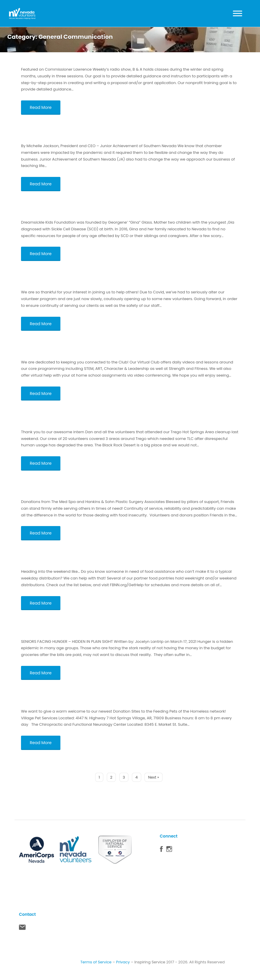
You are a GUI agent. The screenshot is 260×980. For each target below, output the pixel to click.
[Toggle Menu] (238, 13)
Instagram (169, 850)
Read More (41, 107)
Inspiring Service (150, 962)
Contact (22, 929)
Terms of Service (96, 962)
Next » (153, 777)
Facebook (161, 850)
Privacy (123, 962)
